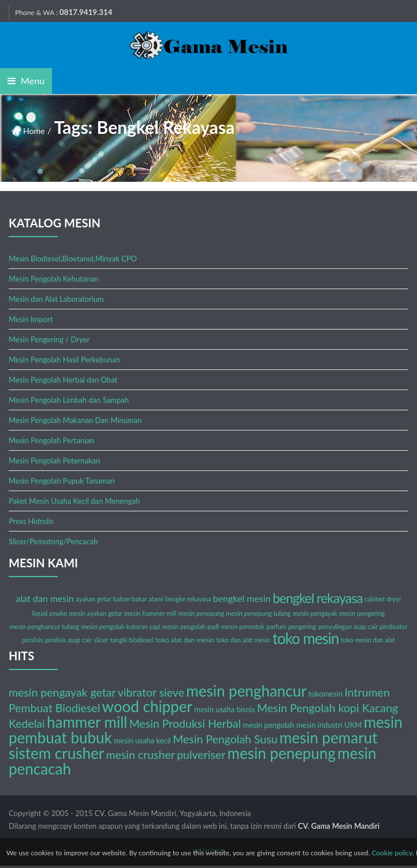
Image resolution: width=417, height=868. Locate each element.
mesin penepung (282, 753)
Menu (26, 81)
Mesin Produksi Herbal (185, 723)
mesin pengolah (268, 725)
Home (34, 131)
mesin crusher (140, 755)
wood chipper (147, 706)
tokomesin (325, 694)
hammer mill (87, 722)
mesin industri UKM (329, 725)
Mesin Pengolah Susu (225, 739)
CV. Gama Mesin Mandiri (339, 826)
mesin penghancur (246, 691)
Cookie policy (392, 853)
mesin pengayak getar (62, 692)
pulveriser (201, 755)
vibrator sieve (151, 692)
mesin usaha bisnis (224, 709)
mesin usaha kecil (142, 740)
